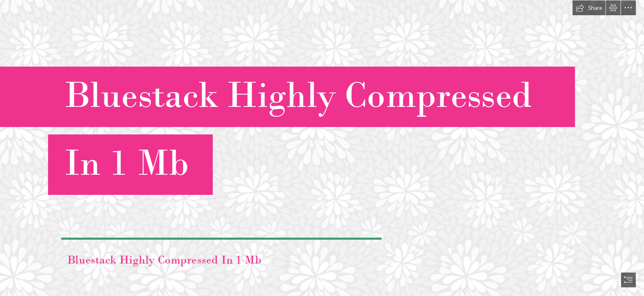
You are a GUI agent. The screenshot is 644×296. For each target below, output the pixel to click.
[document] (322, 148)
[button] (589, 8)
